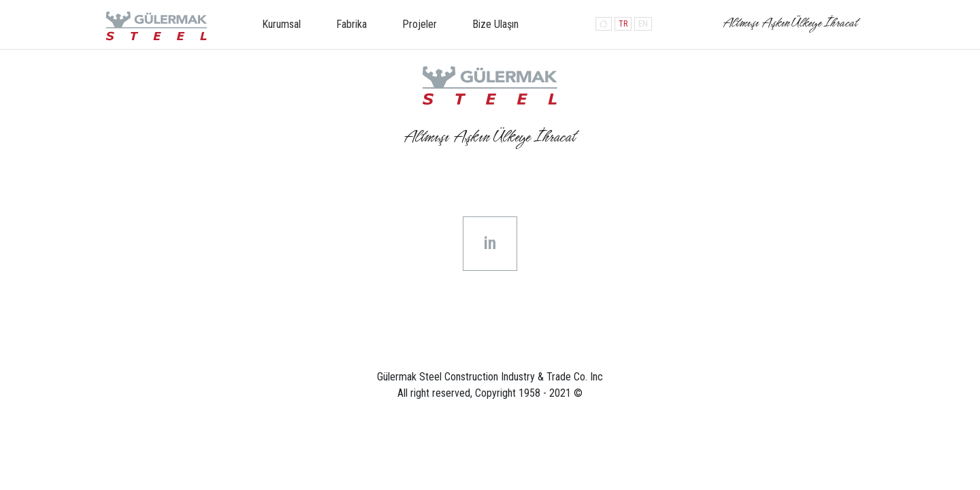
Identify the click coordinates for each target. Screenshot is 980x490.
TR (623, 24)
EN (643, 24)
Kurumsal (281, 24)
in (490, 243)
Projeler (420, 24)
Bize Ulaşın (495, 24)
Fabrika (352, 24)
